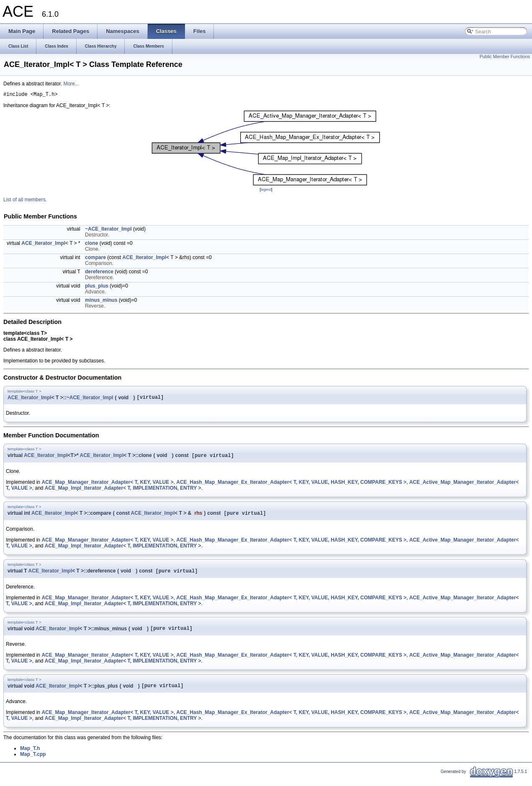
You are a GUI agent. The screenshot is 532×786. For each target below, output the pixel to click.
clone (91, 244)
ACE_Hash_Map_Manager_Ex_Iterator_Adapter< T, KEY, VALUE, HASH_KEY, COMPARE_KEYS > (291, 485)
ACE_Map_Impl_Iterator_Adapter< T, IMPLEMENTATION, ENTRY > (123, 491)
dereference (99, 273)
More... (71, 84)
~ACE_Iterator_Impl (108, 230)
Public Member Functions (505, 57)
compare (95, 259)
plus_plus (97, 287)
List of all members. (25, 201)
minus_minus (101, 301)
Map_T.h (30, 756)
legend (266, 191)
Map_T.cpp (33, 762)
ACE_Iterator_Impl (43, 244)
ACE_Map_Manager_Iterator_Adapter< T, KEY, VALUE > (107, 485)
